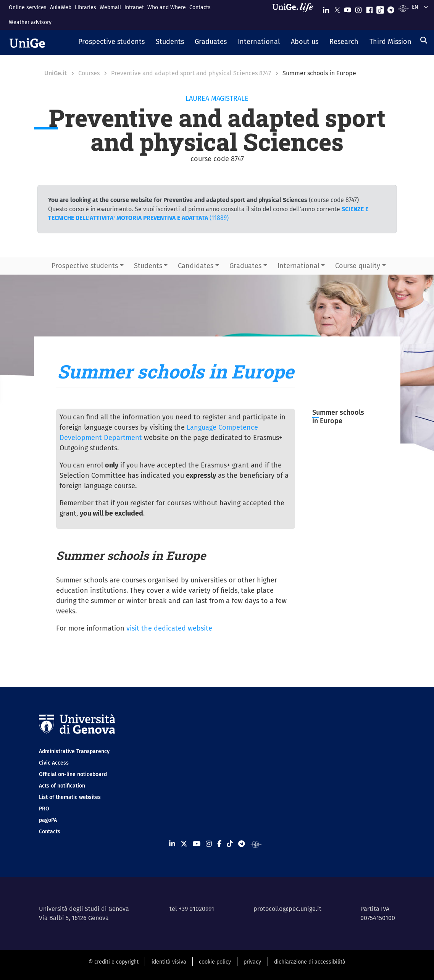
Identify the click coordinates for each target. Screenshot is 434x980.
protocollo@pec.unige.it (287, 909)
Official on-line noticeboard (73, 774)
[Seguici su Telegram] (391, 8)
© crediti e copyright (114, 962)
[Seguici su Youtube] (348, 8)
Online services (28, 7)
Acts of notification (62, 786)
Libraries (86, 7)
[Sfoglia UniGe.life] (295, 15)
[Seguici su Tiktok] (380, 8)
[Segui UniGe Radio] (403, 8)
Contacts (200, 7)
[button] (112, 42)
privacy (252, 962)
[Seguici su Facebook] (369, 8)
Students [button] (148, 266)
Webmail (110, 7)
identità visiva (169, 962)
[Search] (424, 40)
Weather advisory (30, 22)
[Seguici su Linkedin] (326, 8)
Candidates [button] (196, 266)
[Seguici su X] (337, 8)
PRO (44, 809)
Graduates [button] (245, 266)
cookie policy (215, 962)
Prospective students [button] (85, 266)
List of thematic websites (70, 797)
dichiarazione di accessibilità (310, 962)
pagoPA (48, 820)
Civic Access (54, 763)
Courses (89, 73)
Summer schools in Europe (338, 417)
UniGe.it (56, 73)
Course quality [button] (358, 266)
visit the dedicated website (169, 628)
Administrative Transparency (74, 751)
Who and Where (167, 7)
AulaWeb (61, 7)
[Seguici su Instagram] (358, 8)
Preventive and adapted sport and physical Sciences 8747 (191, 73)
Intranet (134, 7)
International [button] (298, 266)
